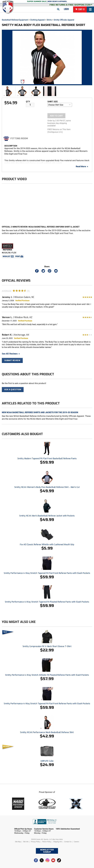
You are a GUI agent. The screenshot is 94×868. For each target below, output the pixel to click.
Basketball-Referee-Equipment (15, 20)
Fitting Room (19, 138)
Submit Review (12, 360)
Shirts (49, 20)
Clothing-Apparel (37, 20)
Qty (28, 102)
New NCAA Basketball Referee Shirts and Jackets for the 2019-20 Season (40, 412)
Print (18, 256)
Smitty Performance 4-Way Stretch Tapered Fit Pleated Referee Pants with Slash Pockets (47, 602)
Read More (82, 166)
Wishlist (7, 256)
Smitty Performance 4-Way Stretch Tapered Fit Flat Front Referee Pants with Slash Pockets (47, 573)
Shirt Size (53, 102)
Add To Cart (56, 116)
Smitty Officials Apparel (64, 20)
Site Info (26, 842)
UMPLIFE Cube (47, 761)
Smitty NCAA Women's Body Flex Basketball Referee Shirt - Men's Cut (47, 487)
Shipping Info (58, 842)
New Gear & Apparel (57, 1)
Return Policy (47, 842)
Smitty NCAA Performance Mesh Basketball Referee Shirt (47, 732)
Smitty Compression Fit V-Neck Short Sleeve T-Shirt (47, 646)
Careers (76, 842)
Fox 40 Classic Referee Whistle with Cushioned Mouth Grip (47, 544)
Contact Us (68, 842)
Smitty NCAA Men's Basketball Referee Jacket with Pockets (47, 516)
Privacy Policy (35, 842)
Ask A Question (13, 390)
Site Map (18, 842)
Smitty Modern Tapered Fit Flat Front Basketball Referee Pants (47, 459)
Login (66, 9)
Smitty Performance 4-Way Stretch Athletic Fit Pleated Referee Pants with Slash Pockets (47, 675)
